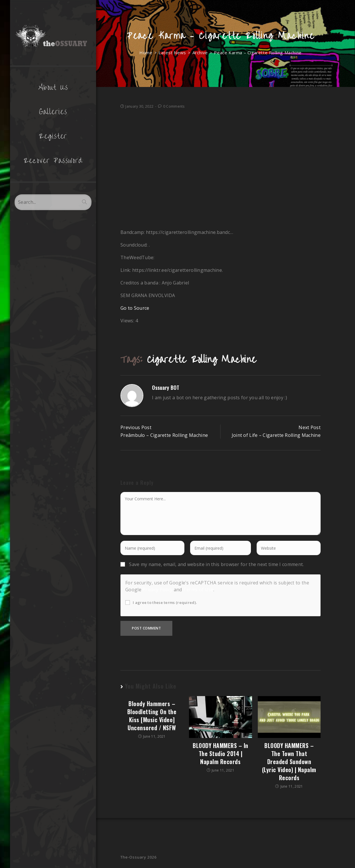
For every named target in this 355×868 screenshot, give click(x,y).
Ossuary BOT (166, 387)
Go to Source (135, 308)
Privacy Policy (157, 590)
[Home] (146, 53)
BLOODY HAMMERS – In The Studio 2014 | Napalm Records (221, 753)
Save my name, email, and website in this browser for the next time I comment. (216, 564)
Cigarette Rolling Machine (202, 360)
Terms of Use (198, 590)
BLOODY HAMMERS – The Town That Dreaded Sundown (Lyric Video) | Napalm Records (289, 762)
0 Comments (174, 106)
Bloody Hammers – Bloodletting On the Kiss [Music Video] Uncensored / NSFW (152, 716)
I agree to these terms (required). (161, 602)
